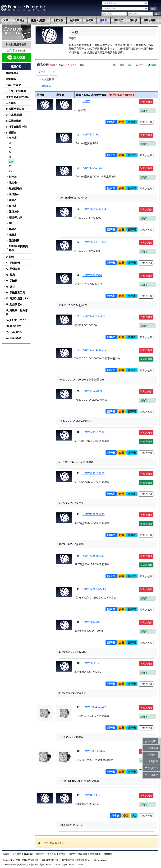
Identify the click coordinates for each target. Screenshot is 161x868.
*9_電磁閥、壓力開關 (17, 312)
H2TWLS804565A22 (94, 707)
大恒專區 (11, 79)
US (10, 171)
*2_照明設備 (13, 269)
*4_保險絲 (11, 281)
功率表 (13, 200)
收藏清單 (152, 761)
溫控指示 (14, 194)
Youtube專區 (13, 338)
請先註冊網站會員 (16, 45)
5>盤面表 (11, 133)
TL (10, 157)
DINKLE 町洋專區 (16, 91)
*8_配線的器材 (14, 304)
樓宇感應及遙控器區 (17, 97)
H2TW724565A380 (94, 514)
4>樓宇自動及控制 (16, 127)
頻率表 (13, 138)
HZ (53, 72)
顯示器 (13, 177)
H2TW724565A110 (94, 432)
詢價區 (90, 20)
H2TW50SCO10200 (94, 316)
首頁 (6, 20)
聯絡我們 (118, 20)
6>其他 (10, 257)
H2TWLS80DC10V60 (94, 751)
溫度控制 (14, 212)
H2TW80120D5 (91, 622)
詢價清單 (152, 768)
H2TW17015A (91, 135)
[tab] (46, 86)
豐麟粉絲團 (150, 20)
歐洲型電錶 (15, 188)
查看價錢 (146, 359)
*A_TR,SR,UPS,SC (16, 320)
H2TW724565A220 (94, 473)
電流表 (13, 183)
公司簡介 (20, 20)
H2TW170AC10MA (93, 168)
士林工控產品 (13, 85)
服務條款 (108, 854)
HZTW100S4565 (92, 795)
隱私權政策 (95, 854)
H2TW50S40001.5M (94, 209)
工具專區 (11, 103)
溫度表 (13, 206)
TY (10, 166)
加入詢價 (146, 102)
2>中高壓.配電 (14, 115)
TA (10, 152)
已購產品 (152, 775)
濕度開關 (14, 241)
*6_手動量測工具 (15, 292)
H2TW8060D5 (91, 663)
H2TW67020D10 (92, 391)
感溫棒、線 (15, 217)
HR (11, 223)
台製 (11, 161)
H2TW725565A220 (94, 556)
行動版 (133, 20)
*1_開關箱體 (13, 263)
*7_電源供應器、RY (17, 298)
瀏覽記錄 (152, 748)
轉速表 (13, 229)
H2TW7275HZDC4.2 (94, 589)
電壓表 (13, 235)
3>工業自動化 (14, 121)
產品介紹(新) (39, 21)
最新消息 (58, 20)
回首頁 (6, 854)
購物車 (103, 20)
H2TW (86, 101)
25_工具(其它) (14, 332)
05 (10, 143)
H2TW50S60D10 (92, 275)
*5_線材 (10, 287)
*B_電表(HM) (13, 326)
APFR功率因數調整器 (18, 248)
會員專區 (74, 20)
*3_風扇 (10, 275)
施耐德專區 (12, 73)
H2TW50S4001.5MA (94, 242)
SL (10, 147)
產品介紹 (63, 65)
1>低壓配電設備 (15, 109)
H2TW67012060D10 (94, 350)
